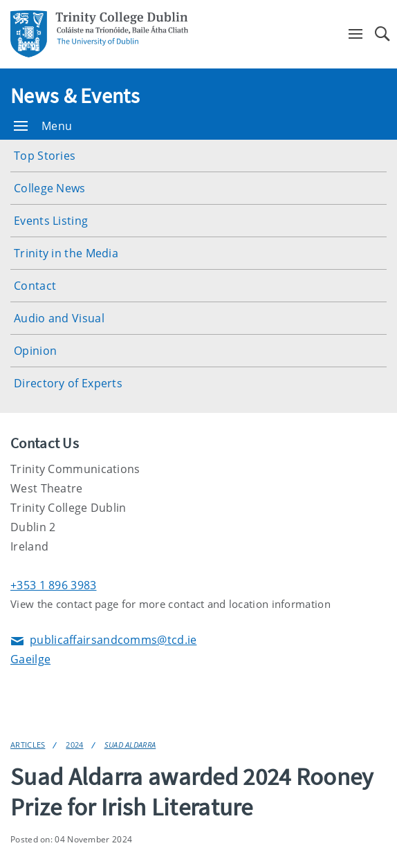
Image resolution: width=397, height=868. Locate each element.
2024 (74, 745)
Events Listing (51, 221)
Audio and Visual (59, 318)
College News (50, 188)
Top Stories (45, 156)
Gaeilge (30, 659)
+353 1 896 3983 (54, 585)
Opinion (35, 351)
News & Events (75, 95)
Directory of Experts (68, 383)
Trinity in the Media (66, 253)
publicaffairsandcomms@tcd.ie (103, 641)
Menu (43, 126)
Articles (28, 745)
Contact (35, 286)
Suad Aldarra (130, 745)
